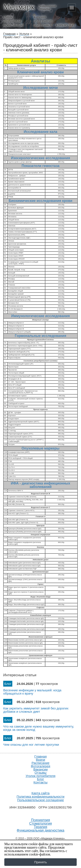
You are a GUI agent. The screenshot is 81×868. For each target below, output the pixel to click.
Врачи (40, 760)
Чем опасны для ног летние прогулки (31, 745)
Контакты (40, 782)
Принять (40, 862)
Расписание (40, 763)
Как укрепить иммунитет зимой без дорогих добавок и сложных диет (36, 710)
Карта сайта (41, 793)
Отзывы (40, 773)
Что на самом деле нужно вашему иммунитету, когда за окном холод (39, 728)
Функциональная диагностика (40, 830)
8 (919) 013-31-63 (65, 25)
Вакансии (40, 769)
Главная (40, 756)
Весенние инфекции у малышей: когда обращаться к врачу (32, 692)
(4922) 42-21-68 (12, 21)
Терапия (41, 827)
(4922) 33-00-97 (43, 25)
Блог (40, 779)
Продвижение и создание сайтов (41, 787)
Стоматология (40, 824)
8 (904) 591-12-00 (13, 25)
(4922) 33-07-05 (43, 21)
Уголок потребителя (41, 776)
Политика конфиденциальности (40, 796)
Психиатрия (41, 820)
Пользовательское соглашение (40, 800)
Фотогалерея (41, 766)
